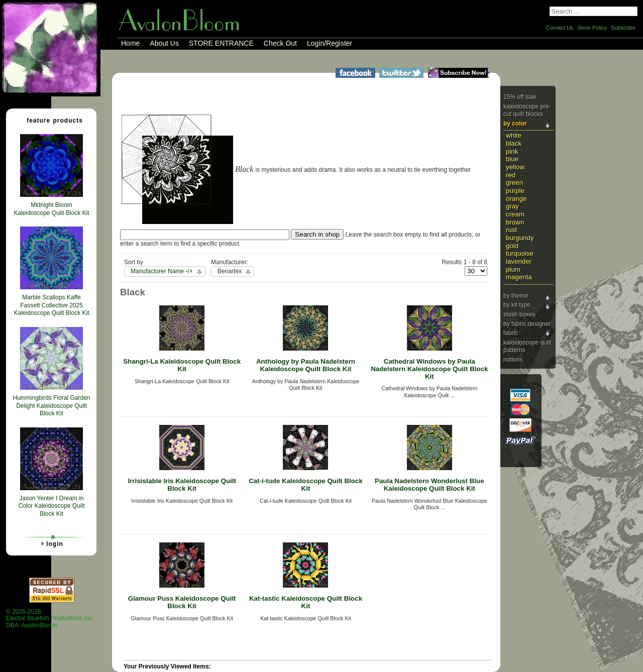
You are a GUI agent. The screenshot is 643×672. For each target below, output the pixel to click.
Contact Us (560, 28)
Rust (511, 230)
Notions (513, 360)
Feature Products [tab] (51, 120)
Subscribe (623, 28)
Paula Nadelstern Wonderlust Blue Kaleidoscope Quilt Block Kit (430, 485)
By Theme (516, 296)
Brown (515, 222)
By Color (515, 124)
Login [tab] (51, 543)
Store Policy (592, 28)
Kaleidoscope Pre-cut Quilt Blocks (527, 110)
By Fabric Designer (527, 324)
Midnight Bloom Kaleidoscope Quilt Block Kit (51, 209)
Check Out (280, 43)
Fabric (511, 333)
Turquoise (520, 253)
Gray (512, 206)
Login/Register (330, 43)
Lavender (519, 261)
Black (514, 143)
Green (514, 183)
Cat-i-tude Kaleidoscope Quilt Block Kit (306, 485)
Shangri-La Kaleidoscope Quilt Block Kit (182, 365)
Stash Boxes (519, 314)
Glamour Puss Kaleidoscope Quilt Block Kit (182, 602)
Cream (515, 214)
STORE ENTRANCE (221, 43)
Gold (512, 246)
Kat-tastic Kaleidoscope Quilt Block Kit (306, 602)
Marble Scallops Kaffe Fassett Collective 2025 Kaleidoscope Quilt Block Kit (51, 305)
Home (130, 43)
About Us (164, 43)
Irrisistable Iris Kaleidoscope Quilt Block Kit (182, 485)
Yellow (515, 167)
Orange (516, 199)
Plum (513, 269)
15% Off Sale (520, 97)
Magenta (519, 277)
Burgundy (520, 238)
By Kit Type (517, 305)
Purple (515, 191)
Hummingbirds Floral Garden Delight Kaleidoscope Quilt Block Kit (51, 406)
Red (511, 175)
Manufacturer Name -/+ (162, 271)
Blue (512, 159)
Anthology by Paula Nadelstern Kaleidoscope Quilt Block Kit (306, 365)
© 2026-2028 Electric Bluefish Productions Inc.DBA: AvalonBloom (50, 619)
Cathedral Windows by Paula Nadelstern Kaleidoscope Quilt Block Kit (429, 369)
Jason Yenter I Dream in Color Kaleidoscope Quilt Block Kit (51, 506)
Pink (512, 151)
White (514, 135)
